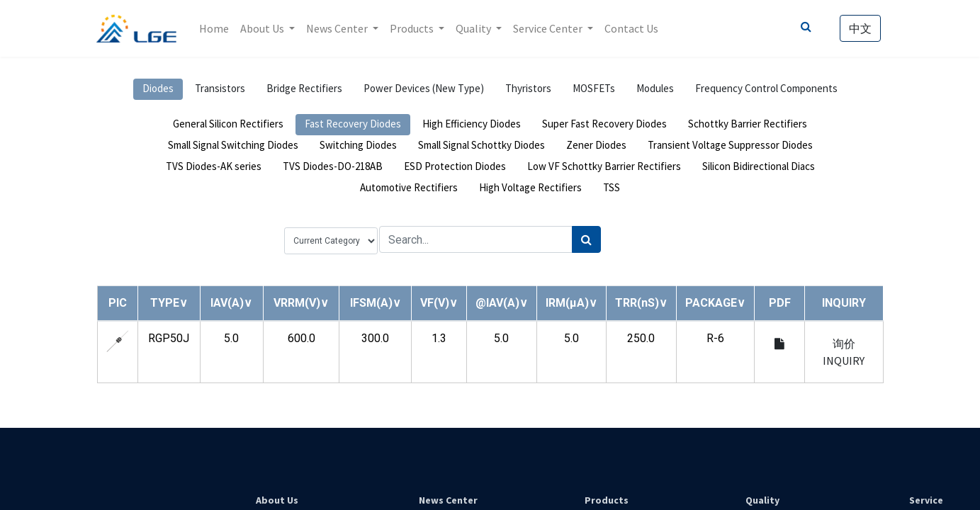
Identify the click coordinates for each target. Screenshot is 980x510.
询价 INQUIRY (844, 352)
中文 (860, 28)
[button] (169, 303)
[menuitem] (214, 28)
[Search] (586, 239)
